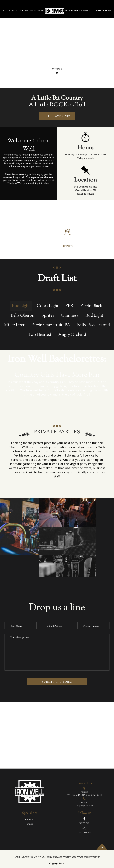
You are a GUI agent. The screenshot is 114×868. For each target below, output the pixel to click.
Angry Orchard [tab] (72, 335)
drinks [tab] (30, 824)
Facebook (84, 823)
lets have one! (57, 116)
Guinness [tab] (70, 316)
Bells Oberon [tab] (23, 316)
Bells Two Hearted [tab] (93, 325)
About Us (17, 11)
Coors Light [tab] (48, 306)
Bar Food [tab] (30, 819)
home (6, 11)
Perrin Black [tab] (91, 306)
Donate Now (103, 11)
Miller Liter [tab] (14, 325)
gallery (40, 11)
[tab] (45, 232)
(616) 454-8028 (86, 805)
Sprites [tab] (48, 316)
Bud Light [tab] (21, 306)
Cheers (57, 71)
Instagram (84, 832)
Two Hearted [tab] (40, 335)
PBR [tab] (69, 306)
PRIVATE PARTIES (70, 11)
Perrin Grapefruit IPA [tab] (51, 325)
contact (87, 11)
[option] (57, 44)
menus (29, 11)
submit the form (57, 682)
